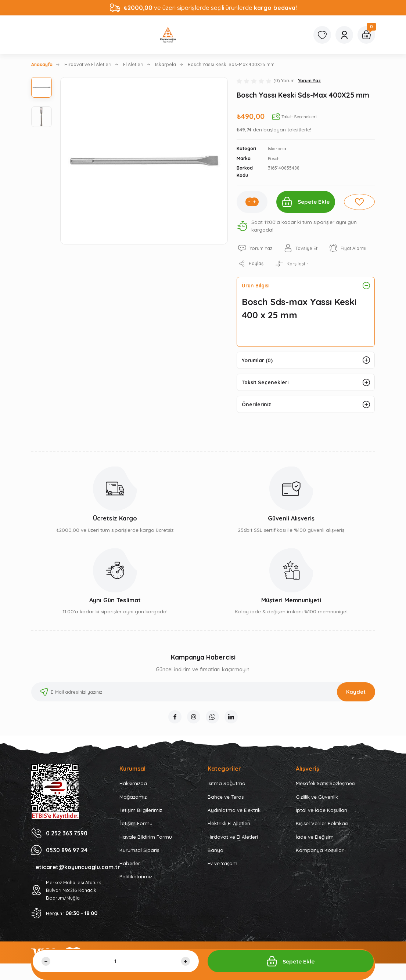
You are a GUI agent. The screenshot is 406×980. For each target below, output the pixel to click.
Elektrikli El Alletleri (229, 829)
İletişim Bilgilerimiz (141, 816)
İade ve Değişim (315, 842)
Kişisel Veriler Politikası (322, 829)
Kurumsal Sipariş (139, 856)
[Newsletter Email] (203, 696)
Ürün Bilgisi (257, 286)
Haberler (130, 869)
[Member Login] (344, 35)
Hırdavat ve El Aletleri (233, 842)
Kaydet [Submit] (356, 696)
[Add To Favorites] (361, 202)
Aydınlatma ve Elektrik (234, 816)
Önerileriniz (258, 409)
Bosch (275, 158)
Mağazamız (133, 802)
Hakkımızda (133, 789)
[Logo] (168, 35)
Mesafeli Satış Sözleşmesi (326, 789)
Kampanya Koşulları (320, 856)
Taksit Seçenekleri (267, 385)
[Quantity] (116, 961)
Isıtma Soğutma (227, 789)
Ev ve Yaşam (222, 869)
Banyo (215, 856)
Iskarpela (278, 148)
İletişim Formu (136, 829)
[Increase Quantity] (252, 202)
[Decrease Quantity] (46, 961)
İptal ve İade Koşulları (321, 816)
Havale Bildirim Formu (146, 842)
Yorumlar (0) (259, 362)
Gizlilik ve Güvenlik (317, 802)
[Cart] (366, 35)
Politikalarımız (136, 882)
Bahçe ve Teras (226, 802)
